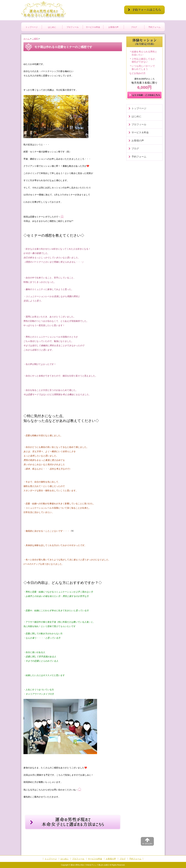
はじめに (52, 27)
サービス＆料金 (93, 27)
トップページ (32, 27)
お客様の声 (113, 27)
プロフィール (73, 27)
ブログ (134, 27)
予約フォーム (154, 27)
